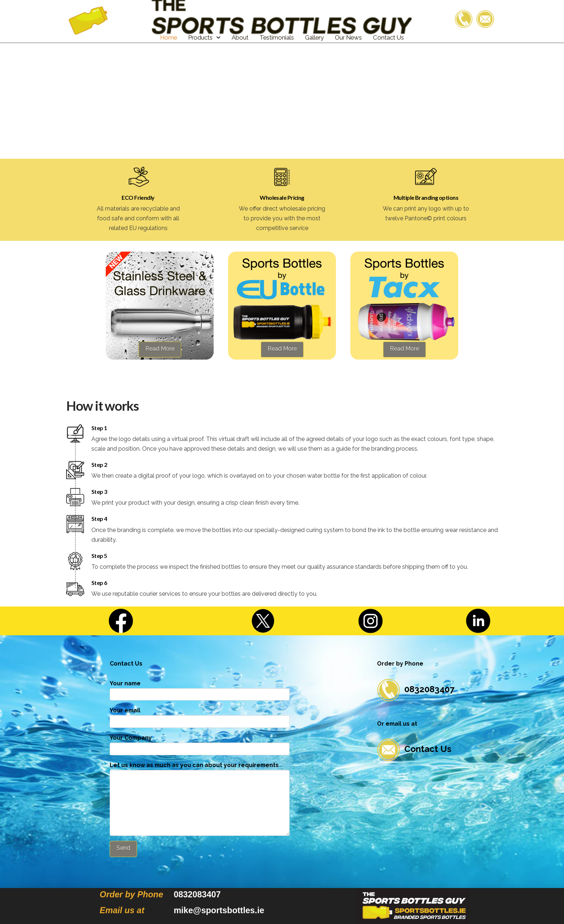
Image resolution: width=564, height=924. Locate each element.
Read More (160, 349)
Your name (200, 689)
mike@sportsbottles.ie (219, 910)
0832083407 (416, 689)
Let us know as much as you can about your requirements (200, 770)
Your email (200, 716)
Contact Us (414, 749)
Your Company (200, 744)
